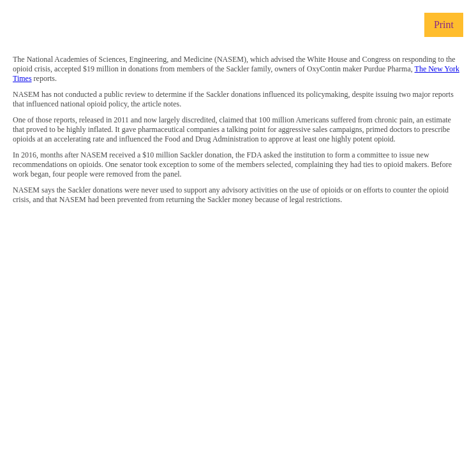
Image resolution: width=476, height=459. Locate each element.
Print (444, 25)
